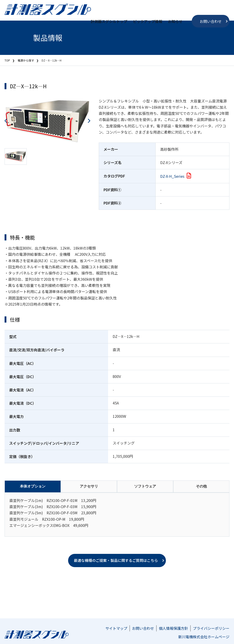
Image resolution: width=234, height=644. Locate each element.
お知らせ (175, 21)
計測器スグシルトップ (109, 21)
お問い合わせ (211, 21)
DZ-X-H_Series (172, 176)
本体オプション (33, 486)
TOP (7, 60)
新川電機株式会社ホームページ (204, 637)
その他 (201, 486)
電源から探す (26, 60)
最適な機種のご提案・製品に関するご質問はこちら (116, 560)
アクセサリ (89, 486)
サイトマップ (116, 628)
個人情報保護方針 (173, 628)
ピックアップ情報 (148, 21)
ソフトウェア (145, 486)
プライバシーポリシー (211, 628)
